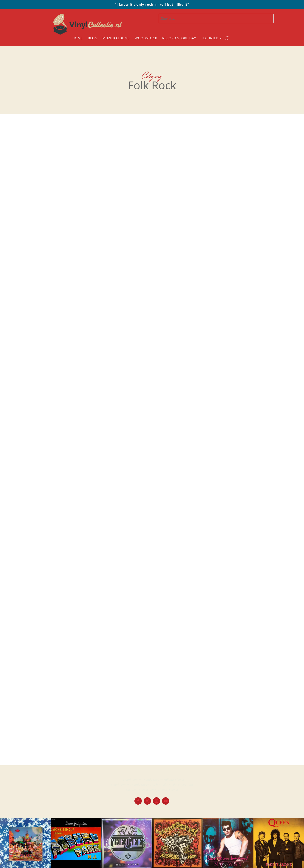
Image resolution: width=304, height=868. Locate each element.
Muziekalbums (116, 38)
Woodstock (146, 38)
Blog (92, 38)
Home (78, 38)
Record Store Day (179, 38)
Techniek (210, 38)
